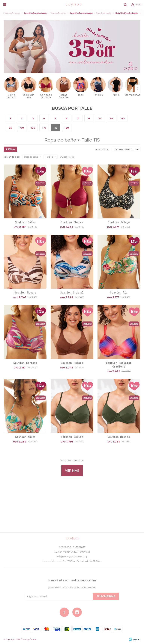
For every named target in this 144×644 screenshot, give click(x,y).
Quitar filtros (67, 157)
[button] (125, 5)
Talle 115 (49, 157)
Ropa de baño (31, 157)
